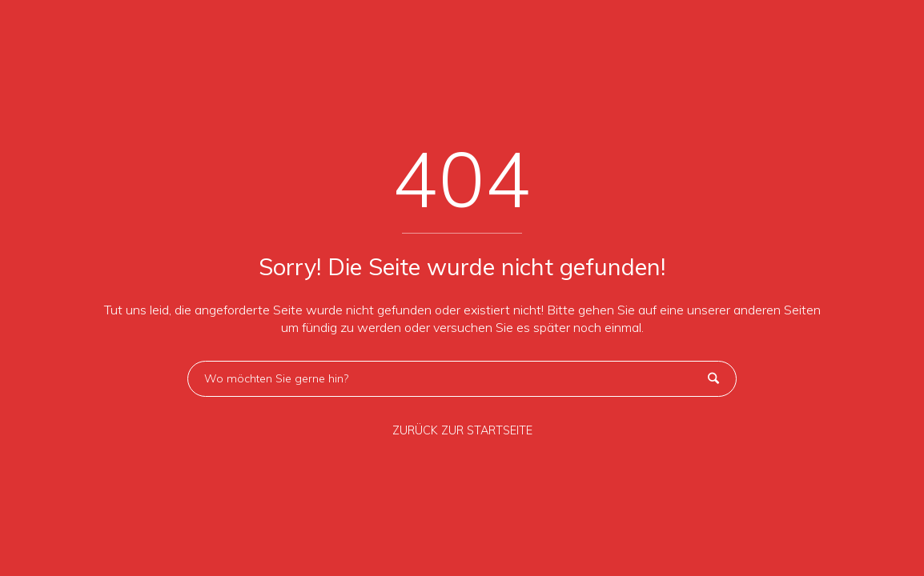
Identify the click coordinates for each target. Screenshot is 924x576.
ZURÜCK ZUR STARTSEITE (462, 430)
